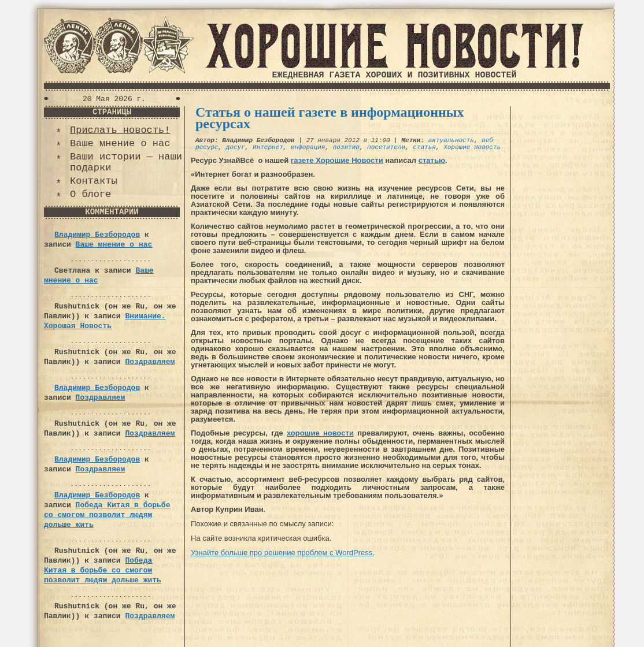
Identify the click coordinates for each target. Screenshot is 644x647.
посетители (386, 147)
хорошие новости (320, 433)
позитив (346, 147)
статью (432, 160)
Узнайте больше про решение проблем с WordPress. (283, 553)
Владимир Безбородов (97, 235)
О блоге (90, 194)
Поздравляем (150, 362)
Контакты (94, 181)
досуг (236, 147)
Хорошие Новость (472, 147)
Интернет (268, 147)
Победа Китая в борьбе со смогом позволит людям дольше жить (107, 515)
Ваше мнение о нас (120, 144)
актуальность (451, 140)
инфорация (308, 147)
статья (424, 147)
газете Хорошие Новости (337, 160)
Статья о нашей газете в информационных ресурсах (330, 118)
